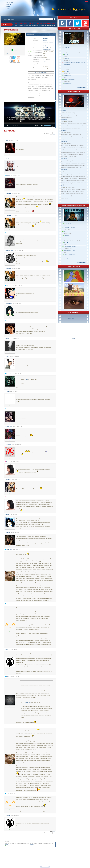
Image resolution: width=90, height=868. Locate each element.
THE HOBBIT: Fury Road (70, 239)
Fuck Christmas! (68, 72)
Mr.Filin (64, 132)
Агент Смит (67, 55)
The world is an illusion (69, 79)
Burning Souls (67, 76)
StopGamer (67, 51)
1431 (44, 64)
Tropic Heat (67, 243)
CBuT (26, 379)
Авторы (8, 8)
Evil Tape (66, 258)
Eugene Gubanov (66, 112)
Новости (8, 4)
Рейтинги (9, 10)
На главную (9, 2)
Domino (45, 40)
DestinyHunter (31, 34)
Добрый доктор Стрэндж (70, 247)
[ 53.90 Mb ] (15, 48)
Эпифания (67, 59)
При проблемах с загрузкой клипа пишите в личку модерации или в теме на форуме (35, 23)
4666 (44, 61)
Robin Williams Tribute (69, 250)
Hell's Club (67, 235)
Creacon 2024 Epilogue (69, 228)
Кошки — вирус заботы (70, 254)
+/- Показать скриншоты (41, 72)
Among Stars (67, 47)
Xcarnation (46, 42)
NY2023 (66, 231)
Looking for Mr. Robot (69, 224)
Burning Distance (68, 83)
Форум (8, 14)
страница (32, 845)
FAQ (7, 12)
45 (44, 59)
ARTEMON (28, 703)
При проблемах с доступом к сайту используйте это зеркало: (30, 25)
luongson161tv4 (71, 318)
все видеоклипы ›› (82, 87)
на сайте (6, 845)
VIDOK (27, 682)
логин (6, 19)
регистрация (11, 19)
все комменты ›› (82, 201)
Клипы (8, 6)
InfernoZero (65, 121)
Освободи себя (68, 68)
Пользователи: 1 (68, 316)
